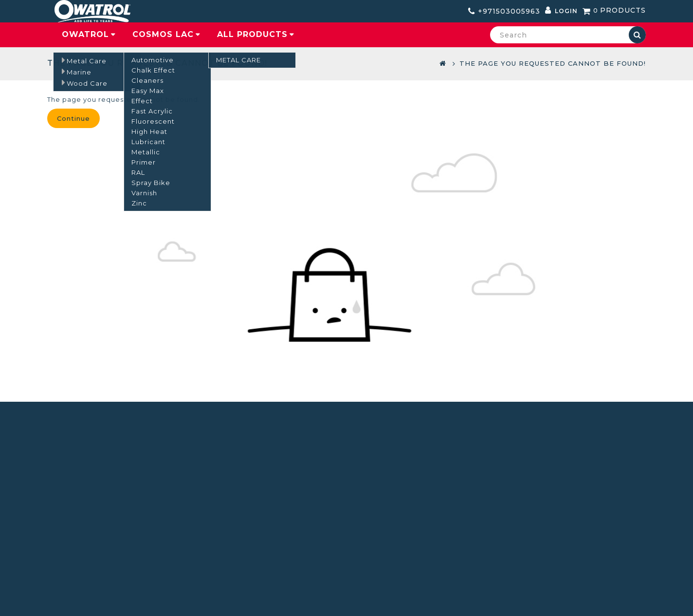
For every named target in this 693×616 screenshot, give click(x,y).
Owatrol (85, 34)
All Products (252, 34)
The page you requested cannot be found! (553, 63)
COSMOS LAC (163, 34)
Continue (73, 118)
